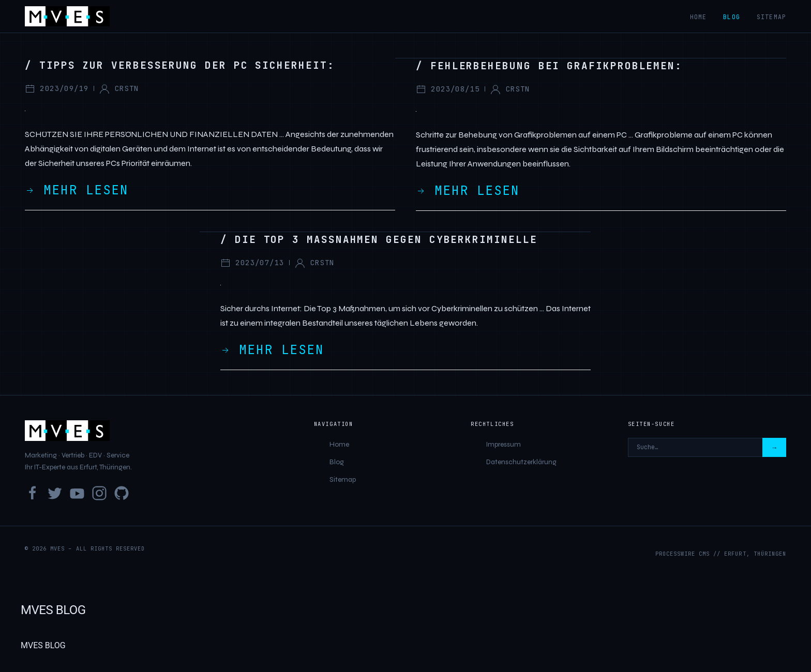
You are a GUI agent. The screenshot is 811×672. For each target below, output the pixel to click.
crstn (119, 89)
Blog (732, 17)
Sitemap (771, 17)
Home (699, 17)
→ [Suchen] (774, 447)
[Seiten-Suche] (695, 447)
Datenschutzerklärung (521, 462)
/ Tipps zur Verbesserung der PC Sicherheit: (180, 65)
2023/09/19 (57, 89)
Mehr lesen (77, 190)
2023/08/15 (448, 89)
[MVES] (67, 17)
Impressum (504, 444)
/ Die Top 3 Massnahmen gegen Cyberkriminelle (379, 239)
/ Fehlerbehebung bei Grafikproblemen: (549, 66)
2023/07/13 (252, 263)
